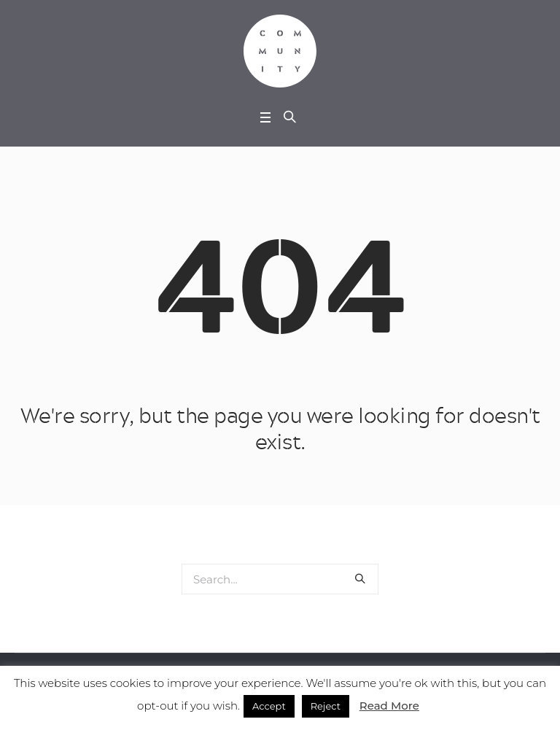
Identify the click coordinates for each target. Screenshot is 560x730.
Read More (389, 706)
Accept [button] (269, 706)
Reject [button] (326, 706)
